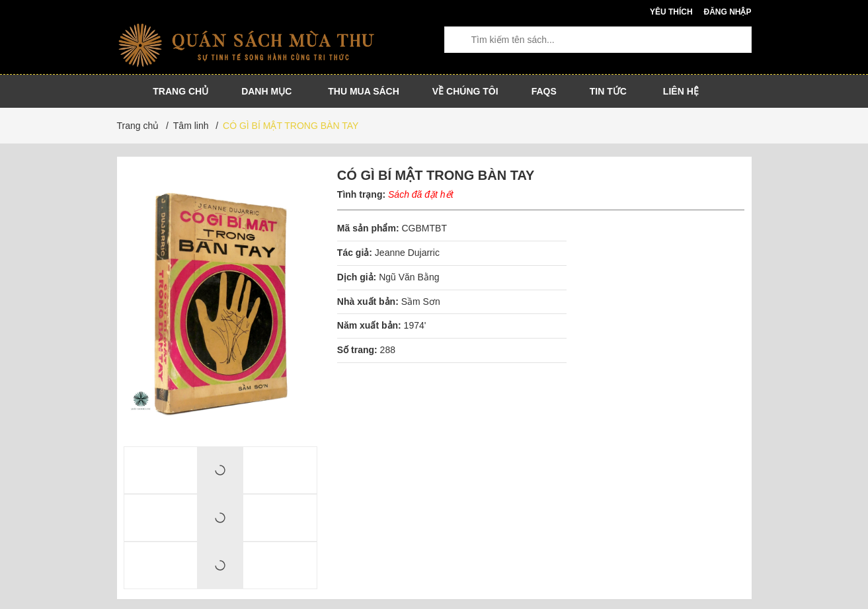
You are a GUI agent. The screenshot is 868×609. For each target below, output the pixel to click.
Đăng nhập (727, 12)
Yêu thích (671, 12)
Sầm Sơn (421, 302)
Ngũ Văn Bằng (409, 277)
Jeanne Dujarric (409, 253)
